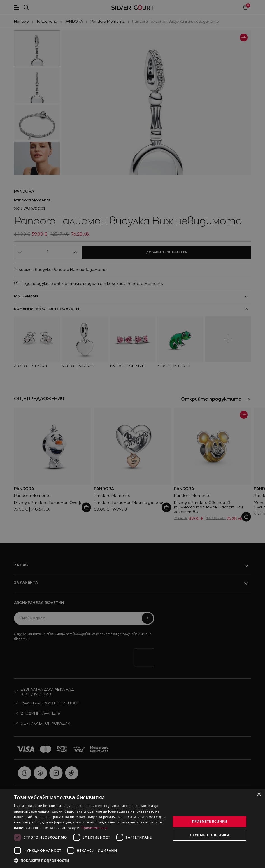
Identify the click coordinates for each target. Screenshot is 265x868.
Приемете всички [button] (210, 821)
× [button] (259, 795)
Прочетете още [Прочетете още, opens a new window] (94, 828)
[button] (90, 860)
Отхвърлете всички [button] (210, 835)
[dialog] (132, 828)
